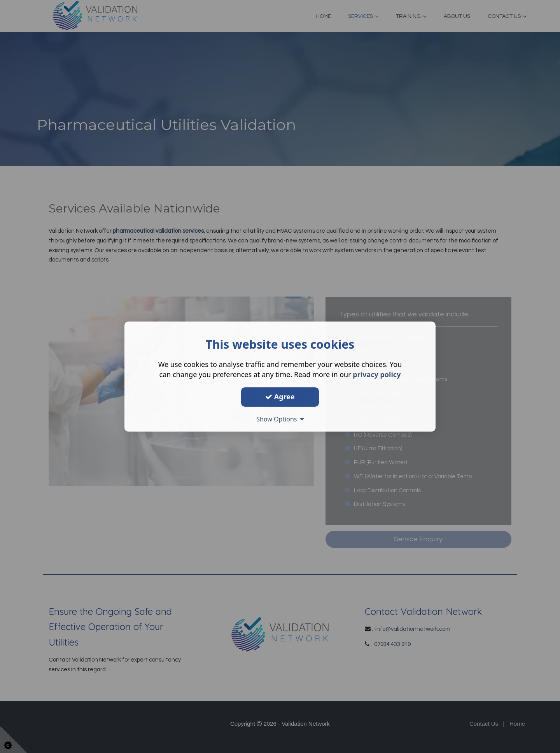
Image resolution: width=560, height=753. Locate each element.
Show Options (280, 419)
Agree (280, 397)
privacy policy (377, 374)
